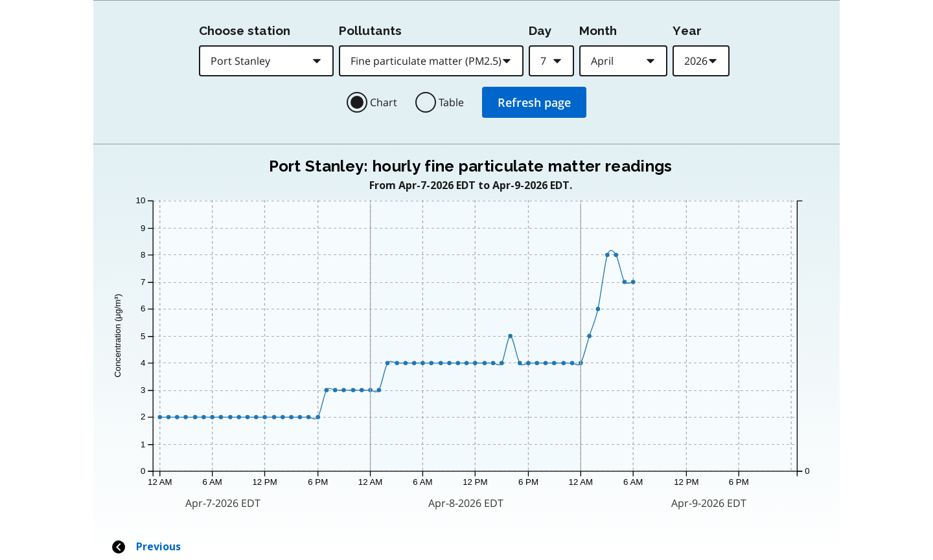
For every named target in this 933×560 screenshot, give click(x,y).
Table (451, 102)
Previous (146, 547)
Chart (384, 102)
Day (540, 30)
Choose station (245, 30)
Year (687, 30)
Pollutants (370, 30)
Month (598, 30)
